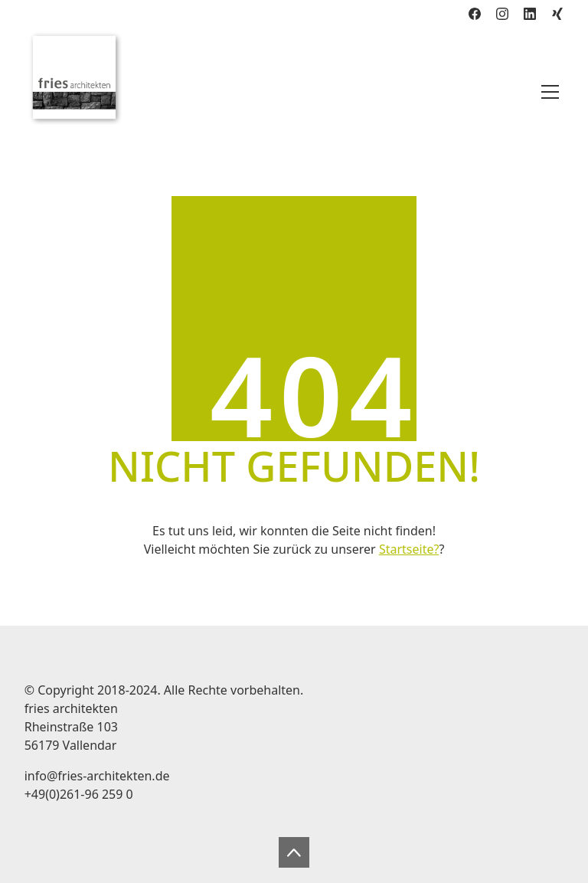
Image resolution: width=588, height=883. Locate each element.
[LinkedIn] (530, 14)
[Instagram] (502, 14)
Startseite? (409, 549)
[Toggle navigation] (550, 92)
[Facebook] (475, 14)
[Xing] (557, 14)
